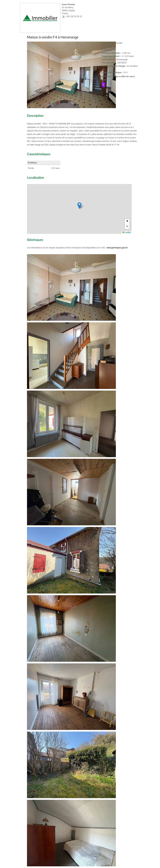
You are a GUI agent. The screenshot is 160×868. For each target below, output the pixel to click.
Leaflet (127, 232)
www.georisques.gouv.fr (117, 248)
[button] (79, 206)
